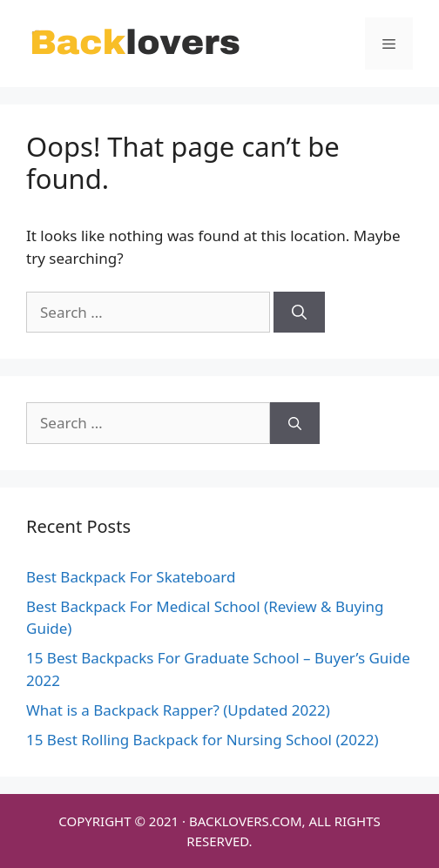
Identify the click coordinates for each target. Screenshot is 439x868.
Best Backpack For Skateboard (131, 577)
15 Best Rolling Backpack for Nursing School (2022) (202, 740)
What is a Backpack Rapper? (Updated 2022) (178, 710)
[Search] (299, 313)
